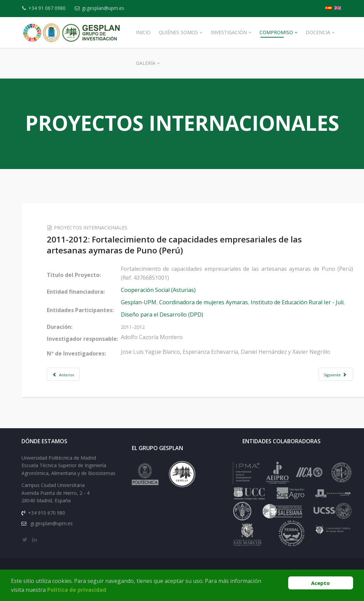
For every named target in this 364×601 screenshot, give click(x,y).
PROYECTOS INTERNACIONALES (101, 228)
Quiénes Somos (178, 32)
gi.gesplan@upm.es (107, 8)
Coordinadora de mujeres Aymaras (213, 302)
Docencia (318, 32)
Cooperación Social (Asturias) (168, 290)
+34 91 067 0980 (49, 8)
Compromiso (276, 32)
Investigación (229, 32)
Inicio (143, 32)
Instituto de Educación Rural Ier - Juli (307, 302)
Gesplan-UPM (148, 302)
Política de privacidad (77, 590)
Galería (146, 63)
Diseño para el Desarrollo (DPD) (172, 315)
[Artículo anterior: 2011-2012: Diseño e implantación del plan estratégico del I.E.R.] (73, 374)
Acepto (320, 583)
